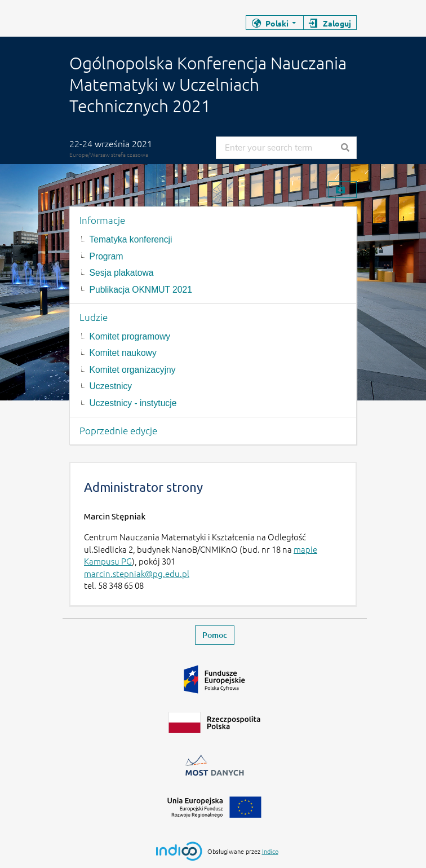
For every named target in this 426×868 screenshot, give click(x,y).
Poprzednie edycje (118, 430)
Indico (270, 851)
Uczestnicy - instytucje (133, 403)
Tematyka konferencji (131, 239)
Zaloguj (337, 23)
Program (106, 256)
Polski (277, 23)
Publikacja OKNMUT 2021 (141, 290)
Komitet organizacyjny (133, 370)
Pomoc (215, 635)
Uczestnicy (111, 386)
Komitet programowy (130, 336)
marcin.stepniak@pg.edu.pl (137, 573)
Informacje (102, 220)
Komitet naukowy (123, 353)
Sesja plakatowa (122, 273)
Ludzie (94, 317)
